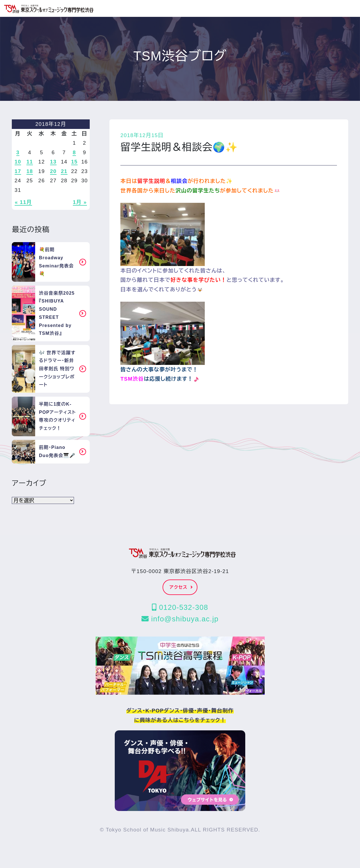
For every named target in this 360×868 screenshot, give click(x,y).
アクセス (181, 587)
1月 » (80, 202)
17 (18, 171)
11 (30, 162)
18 (30, 171)
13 (53, 162)
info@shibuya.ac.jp (180, 619)
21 (64, 171)
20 (53, 171)
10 (18, 162)
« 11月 (23, 202)
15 (74, 162)
